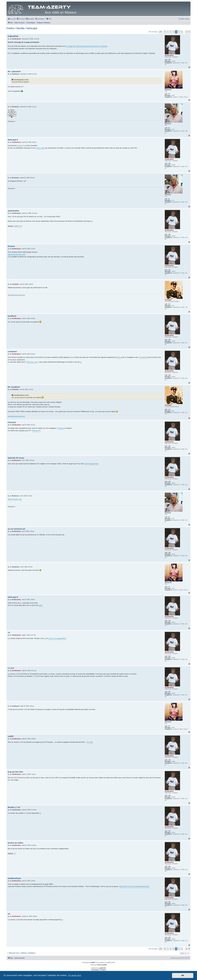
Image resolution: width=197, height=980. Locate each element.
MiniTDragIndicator (92, 464)
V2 (9, 914)
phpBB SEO (103, 968)
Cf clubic (90, 742)
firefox (119, 357)
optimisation (13, 211)
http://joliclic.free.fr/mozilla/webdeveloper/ (134, 886)
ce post (19, 146)
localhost (12, 316)
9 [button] (186, 32)
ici (92, 221)
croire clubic (40, 148)
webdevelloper (14, 878)
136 (169, 60)
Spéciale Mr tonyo (16, 458)
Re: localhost (14, 387)
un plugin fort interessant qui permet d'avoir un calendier (87, 46)
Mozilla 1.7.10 (14, 807)
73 (169, 94)
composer (12, 351)
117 (169, 304)
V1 (9, 633)
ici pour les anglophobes (57, 638)
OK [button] (183, 975)
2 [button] (170, 32)
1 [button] (168, 32)
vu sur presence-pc (17, 529)
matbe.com (18, 226)
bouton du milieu (15, 843)
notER (11, 736)
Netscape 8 (13, 140)
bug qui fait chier (15, 772)
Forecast (12, 422)
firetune (11, 246)
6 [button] (182, 32)
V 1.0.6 (11, 668)
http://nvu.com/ (32, 362)
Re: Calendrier (14, 71)
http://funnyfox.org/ (15, 499)
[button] (161, 32)
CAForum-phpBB (102, 965)
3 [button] (173, 32)
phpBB (93, 963)
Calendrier (13, 36)
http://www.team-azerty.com (16, 295)
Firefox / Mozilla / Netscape (22, 28)
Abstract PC (36, 431)
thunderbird (143, 357)
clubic (40, 605)
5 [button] (179, 32)
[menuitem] (12, 19)
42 (169, 128)
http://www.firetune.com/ (17, 254)
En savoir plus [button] (75, 975)
